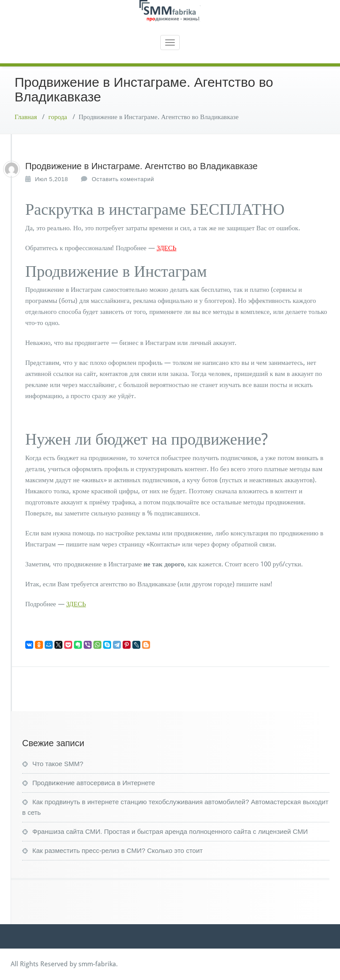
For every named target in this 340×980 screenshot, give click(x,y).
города (58, 117)
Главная (26, 117)
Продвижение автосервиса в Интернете (94, 783)
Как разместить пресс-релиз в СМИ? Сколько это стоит (118, 850)
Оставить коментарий (123, 179)
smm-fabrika (97, 964)
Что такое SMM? (58, 764)
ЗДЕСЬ (167, 248)
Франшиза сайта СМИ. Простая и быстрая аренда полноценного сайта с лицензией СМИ (170, 831)
